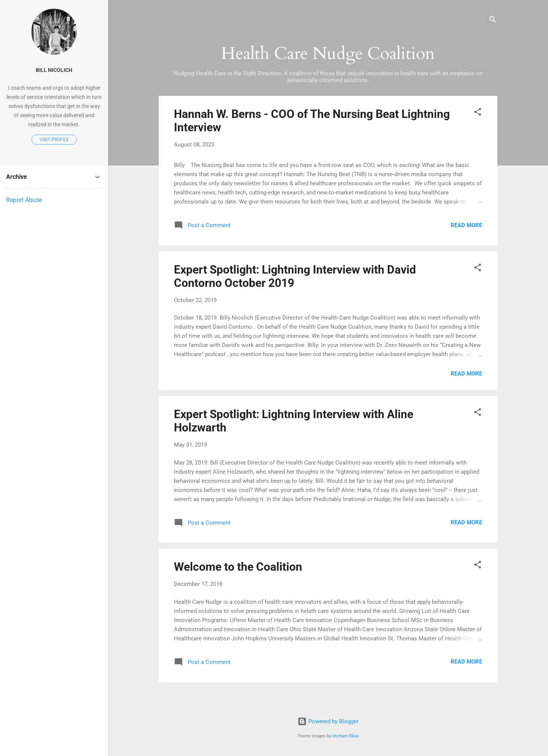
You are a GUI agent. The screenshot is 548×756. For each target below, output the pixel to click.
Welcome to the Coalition (238, 567)
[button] (478, 113)
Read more (466, 225)
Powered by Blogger (328, 721)
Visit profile (54, 140)
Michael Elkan (346, 736)
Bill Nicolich (54, 70)
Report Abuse (24, 200)
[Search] (493, 21)
